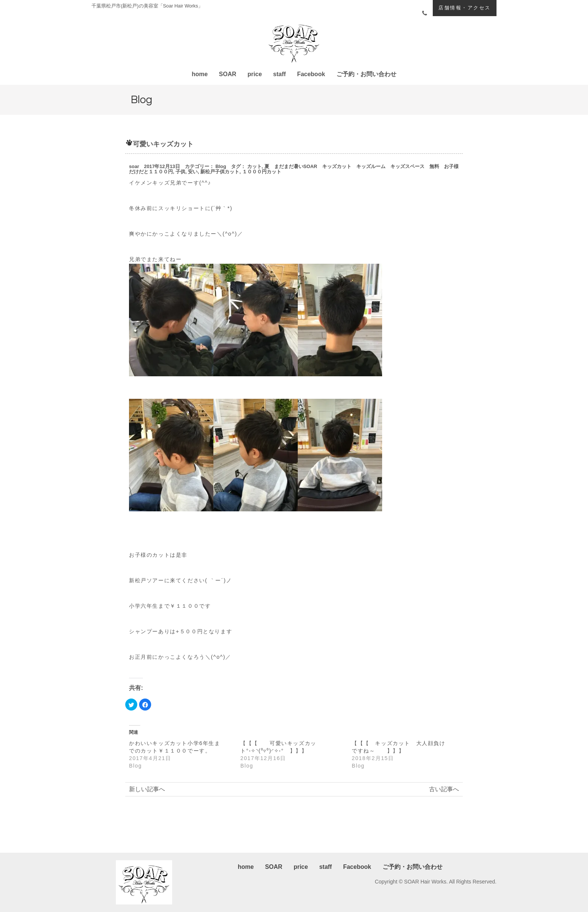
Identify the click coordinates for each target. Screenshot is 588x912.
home (200, 74)
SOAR (228, 74)
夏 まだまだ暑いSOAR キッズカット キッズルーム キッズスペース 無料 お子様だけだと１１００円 (294, 169)
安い (193, 172)
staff (279, 74)
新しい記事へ (147, 789)
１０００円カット (262, 172)
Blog (221, 166)
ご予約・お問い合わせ (366, 74)
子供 (180, 172)
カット (254, 166)
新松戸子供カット (220, 172)
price (255, 74)
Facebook (311, 74)
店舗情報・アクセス (465, 8)
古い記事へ (444, 789)
